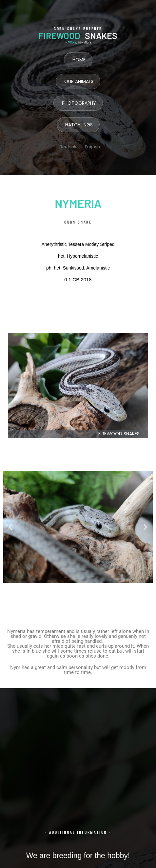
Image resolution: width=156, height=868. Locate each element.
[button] (11, 527)
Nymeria (78, 203)
